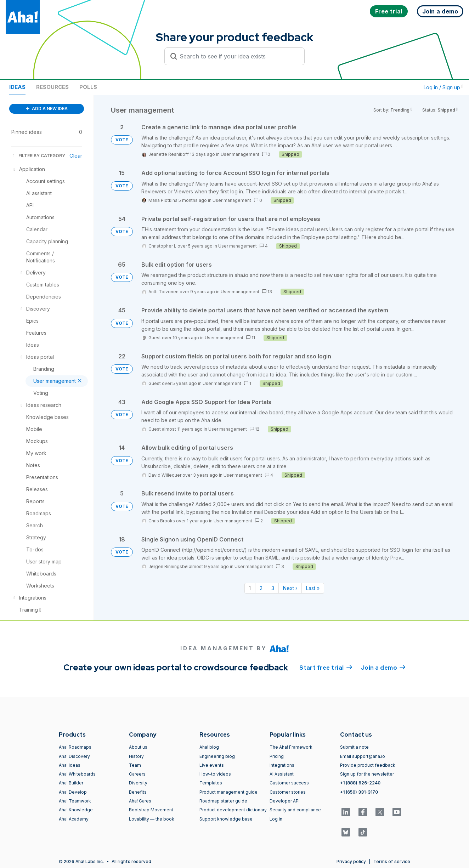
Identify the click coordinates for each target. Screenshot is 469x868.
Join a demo (383, 667)
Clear (76, 156)
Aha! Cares (140, 801)
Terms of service (392, 861)
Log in (276, 819)
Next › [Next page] (290, 588)
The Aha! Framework (291, 747)
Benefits (138, 792)
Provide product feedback (368, 765)
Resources (52, 87)
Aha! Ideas (70, 765)
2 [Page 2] (261, 588)
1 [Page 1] (250, 588)
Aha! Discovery (74, 756)
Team (135, 765)
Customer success (289, 783)
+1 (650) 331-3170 (359, 792)
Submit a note (354, 747)
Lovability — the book (152, 819)
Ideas (17, 87)
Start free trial (326, 667)
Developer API (285, 801)
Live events (212, 765)
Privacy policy (351, 861)
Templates (211, 783)
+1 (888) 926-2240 (360, 783)
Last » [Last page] (313, 588)
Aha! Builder (71, 783)
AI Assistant (282, 774)
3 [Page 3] (273, 588)
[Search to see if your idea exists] (238, 56)
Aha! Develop (73, 792)
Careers (137, 774)
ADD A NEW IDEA (47, 109)
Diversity (138, 783)
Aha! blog (209, 747)
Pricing (277, 756)
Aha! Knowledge (76, 810)
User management (240, 154)
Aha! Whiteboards (77, 774)
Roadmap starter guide (223, 801)
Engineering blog (217, 756)
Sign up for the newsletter (367, 774)
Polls (88, 87)
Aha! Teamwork (75, 801)
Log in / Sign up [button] (443, 87)
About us (138, 747)
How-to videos (215, 774)
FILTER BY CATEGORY (38, 156)
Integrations (282, 765)
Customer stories (288, 792)
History (136, 756)
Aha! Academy (74, 819)
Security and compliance (295, 810)
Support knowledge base (226, 819)
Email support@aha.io (363, 756)
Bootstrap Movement (151, 810)
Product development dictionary (233, 810)
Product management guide (228, 792)
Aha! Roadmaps (75, 747)
